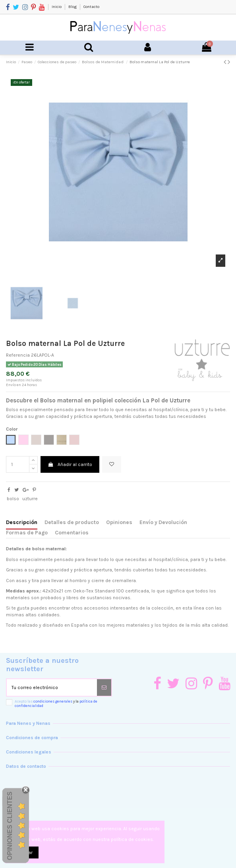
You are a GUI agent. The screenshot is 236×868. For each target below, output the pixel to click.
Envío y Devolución (163, 522)
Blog (73, 7)
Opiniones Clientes (10, 826)
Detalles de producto (72, 522)
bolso (13, 499)
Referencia (18, 355)
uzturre (30, 499)
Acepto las (56, 704)
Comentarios (72, 532)
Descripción (22, 522)
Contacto (91, 7)
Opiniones (119, 522)
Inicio (57, 7)
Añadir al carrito (70, 464)
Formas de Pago (27, 532)
